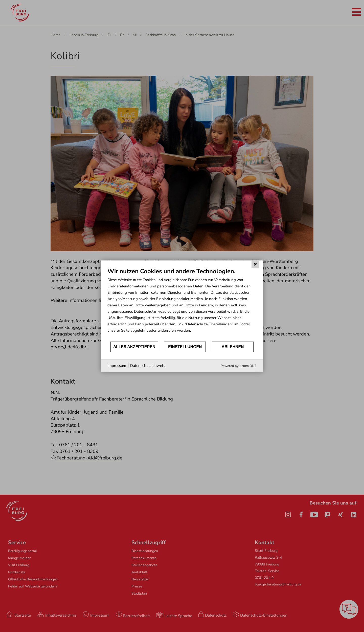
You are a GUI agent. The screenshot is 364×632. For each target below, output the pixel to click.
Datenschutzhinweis (147, 366)
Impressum (117, 366)
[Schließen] (255, 264)
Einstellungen (185, 347)
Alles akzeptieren (134, 347)
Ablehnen (233, 347)
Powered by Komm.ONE (239, 366)
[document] (182, 304)
